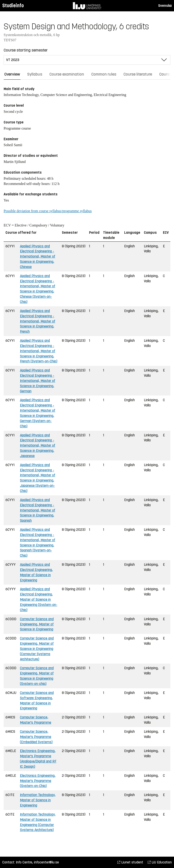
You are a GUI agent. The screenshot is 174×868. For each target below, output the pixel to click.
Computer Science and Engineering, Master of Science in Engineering (37, 624)
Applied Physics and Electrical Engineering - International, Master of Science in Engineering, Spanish (38, 510)
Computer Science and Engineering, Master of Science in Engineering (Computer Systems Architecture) (37, 649)
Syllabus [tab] (35, 74)
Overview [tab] (12, 74)
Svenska (165, 6)
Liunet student (130, 862)
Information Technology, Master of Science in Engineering (38, 800)
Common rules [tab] (104, 74)
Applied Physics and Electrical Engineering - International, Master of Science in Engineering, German (38, 381)
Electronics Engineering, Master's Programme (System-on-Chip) (38, 781)
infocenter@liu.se (46, 862)
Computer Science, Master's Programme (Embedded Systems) (36, 737)
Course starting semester (26, 50)
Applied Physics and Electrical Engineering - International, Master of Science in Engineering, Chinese (38, 256)
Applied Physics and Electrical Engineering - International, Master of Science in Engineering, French (38, 321)
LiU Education (160, 862)
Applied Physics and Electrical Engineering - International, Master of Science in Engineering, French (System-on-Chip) (39, 351)
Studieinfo (13, 6)
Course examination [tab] (67, 74)
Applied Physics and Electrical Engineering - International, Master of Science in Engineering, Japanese (38, 445)
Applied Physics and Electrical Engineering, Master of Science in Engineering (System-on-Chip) (39, 599)
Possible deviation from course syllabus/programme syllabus (48, 211)
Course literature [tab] (138, 74)
